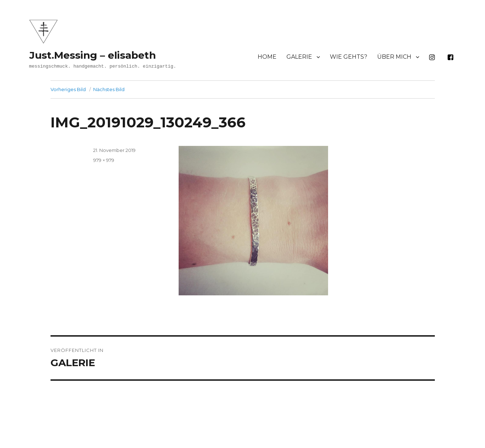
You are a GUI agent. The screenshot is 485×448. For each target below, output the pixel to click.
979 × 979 (104, 160)
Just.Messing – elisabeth (93, 55)
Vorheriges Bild (68, 89)
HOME (267, 57)
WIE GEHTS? (349, 57)
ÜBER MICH (394, 57)
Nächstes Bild (109, 89)
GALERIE (299, 57)
